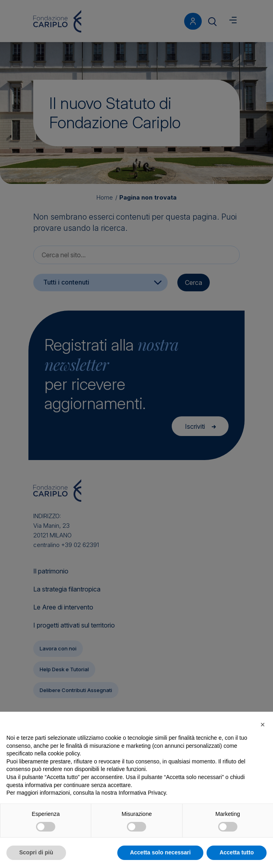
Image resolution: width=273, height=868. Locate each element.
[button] (263, 725)
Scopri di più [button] (36, 852)
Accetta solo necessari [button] (161, 852)
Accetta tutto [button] (237, 852)
